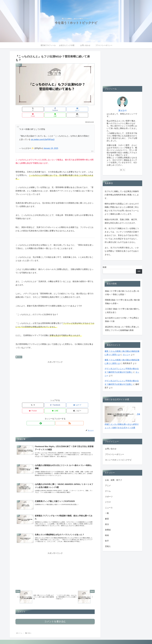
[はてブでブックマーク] (48, 109)
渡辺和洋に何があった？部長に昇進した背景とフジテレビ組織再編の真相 (122, 329)
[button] (88, 109)
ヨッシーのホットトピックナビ (118, 460)
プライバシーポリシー (115, 454)
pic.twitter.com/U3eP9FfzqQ (43, 134)
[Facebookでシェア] (35, 109)
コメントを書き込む (55, 614)
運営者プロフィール (90, 637)
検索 (105, 267)
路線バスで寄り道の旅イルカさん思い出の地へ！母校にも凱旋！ (122, 293)
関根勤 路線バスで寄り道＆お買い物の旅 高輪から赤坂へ (122, 302)
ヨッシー (122, 110)
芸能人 (19, 351)
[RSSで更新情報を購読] (58, 412)
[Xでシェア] (22, 109)
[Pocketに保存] (62, 109)
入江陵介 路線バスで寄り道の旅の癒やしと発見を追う (122, 311)
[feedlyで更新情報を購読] (53, 412)
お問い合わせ (111, 449)
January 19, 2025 (51, 142)
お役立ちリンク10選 (105, 637)
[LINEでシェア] (75, 109)
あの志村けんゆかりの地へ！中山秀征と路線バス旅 (122, 320)
